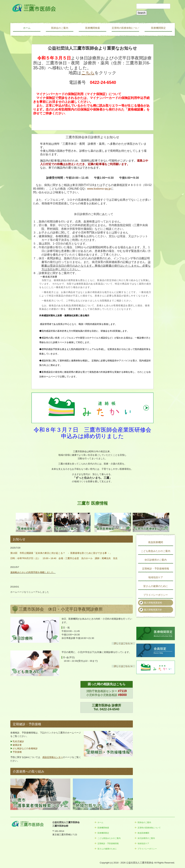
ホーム (27, 28)
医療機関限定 (158, 28)
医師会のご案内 (60, 28)
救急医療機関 (156, 542)
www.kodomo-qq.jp (99, 189)
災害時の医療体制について (125, 28)
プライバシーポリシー (156, 595)
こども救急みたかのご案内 (156, 551)
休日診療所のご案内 (156, 560)
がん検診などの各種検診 (25, 748)
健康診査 (17, 745)
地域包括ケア (156, 577)
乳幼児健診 (18, 741)
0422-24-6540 (110, 709)
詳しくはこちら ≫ (123, 643)
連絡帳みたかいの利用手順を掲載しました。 (33, 572)
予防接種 (17, 752)
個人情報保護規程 (153, 603)
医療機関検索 (93, 28)
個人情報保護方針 (153, 610)
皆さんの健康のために (156, 586)
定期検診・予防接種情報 (156, 569)
